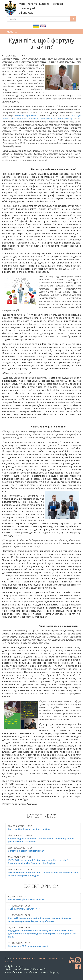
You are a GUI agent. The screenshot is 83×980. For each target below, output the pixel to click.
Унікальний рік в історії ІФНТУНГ (27, 899)
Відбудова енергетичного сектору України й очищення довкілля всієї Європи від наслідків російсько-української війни (42, 934)
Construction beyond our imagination (29, 829)
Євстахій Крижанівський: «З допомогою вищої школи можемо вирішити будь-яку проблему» (40, 920)
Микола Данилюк (26, 115)
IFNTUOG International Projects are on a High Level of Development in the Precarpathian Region (38, 862)
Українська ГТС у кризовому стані (28, 946)
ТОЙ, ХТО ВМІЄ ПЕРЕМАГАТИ (24, 909)
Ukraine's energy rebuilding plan (26, 851)
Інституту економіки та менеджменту (51, 119)
